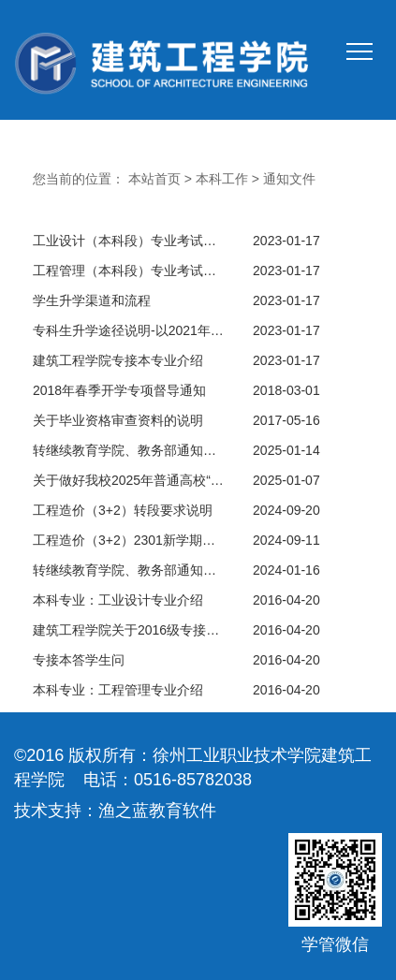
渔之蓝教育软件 (157, 811)
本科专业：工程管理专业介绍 (118, 690)
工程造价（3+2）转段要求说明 (123, 510)
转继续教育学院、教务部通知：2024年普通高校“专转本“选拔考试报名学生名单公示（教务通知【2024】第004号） (129, 570)
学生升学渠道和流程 (92, 300)
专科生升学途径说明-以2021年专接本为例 (129, 330)
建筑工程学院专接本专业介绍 (118, 360)
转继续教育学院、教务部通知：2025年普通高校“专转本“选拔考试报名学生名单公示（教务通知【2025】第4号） (129, 450)
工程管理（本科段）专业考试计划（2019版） (129, 271)
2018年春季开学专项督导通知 (119, 390)
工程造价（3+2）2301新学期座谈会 (129, 540)
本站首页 (154, 179)
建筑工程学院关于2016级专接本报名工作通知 (129, 630)
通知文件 (289, 179)
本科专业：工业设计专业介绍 (118, 600)
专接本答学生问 (79, 660)
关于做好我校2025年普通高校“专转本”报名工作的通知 (129, 480)
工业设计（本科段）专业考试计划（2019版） (129, 241)
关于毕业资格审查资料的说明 (118, 420)
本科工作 (222, 179)
